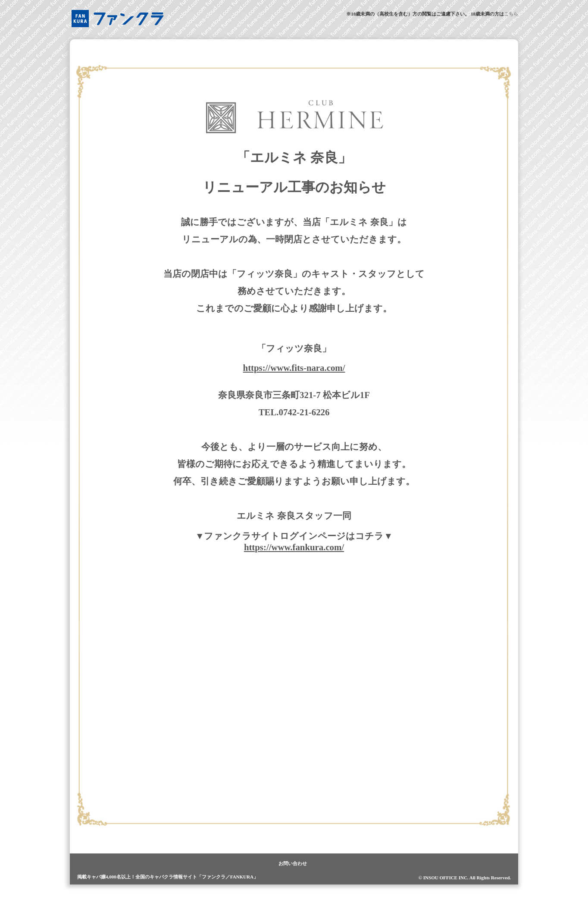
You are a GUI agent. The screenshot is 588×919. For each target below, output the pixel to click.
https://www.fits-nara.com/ (294, 368)
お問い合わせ (293, 863)
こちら (511, 14)
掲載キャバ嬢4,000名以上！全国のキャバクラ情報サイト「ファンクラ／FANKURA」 (168, 877)
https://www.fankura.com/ (294, 547)
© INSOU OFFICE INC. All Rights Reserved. (465, 878)
